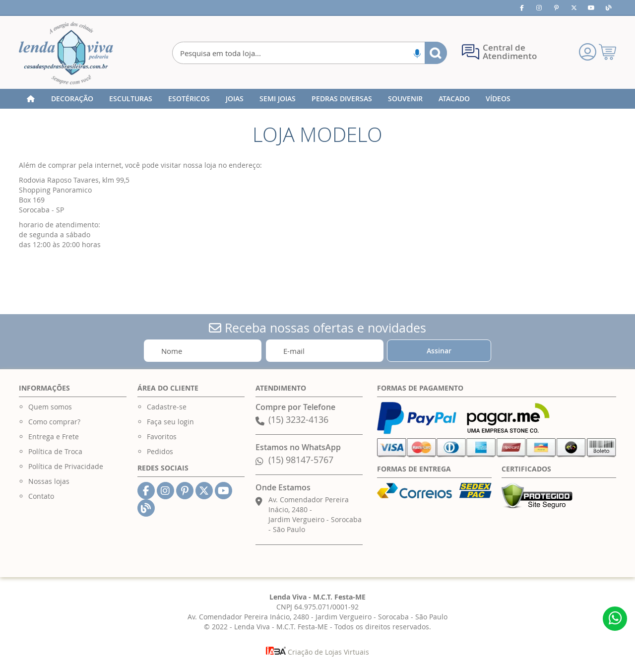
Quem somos (50, 407)
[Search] (436, 53)
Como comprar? (54, 422)
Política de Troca (55, 451)
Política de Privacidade (66, 466)
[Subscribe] (439, 351)
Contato (41, 496)
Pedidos (160, 451)
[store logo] (66, 53)
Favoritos (162, 437)
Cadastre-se (167, 407)
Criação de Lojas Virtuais (317, 652)
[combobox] (309, 53)
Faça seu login (170, 422)
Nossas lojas (49, 481)
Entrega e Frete (54, 437)
